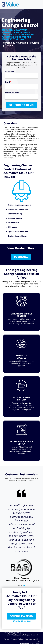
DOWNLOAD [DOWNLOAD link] (21, 257)
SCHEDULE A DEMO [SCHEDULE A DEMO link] (21, 616)
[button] (40, 4)
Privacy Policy (9, 633)
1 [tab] (19, 586)
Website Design (10, 639)
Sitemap (18, 633)
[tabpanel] (21, 535)
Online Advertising (25, 639)
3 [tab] (25, 586)
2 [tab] (22, 586)
